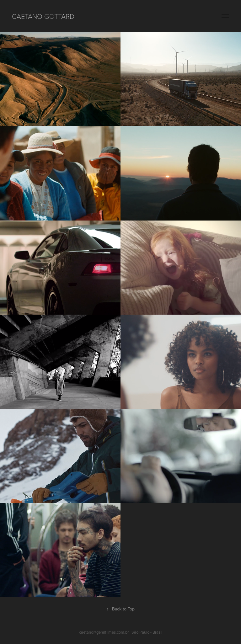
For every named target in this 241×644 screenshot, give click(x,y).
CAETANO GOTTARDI (44, 16)
